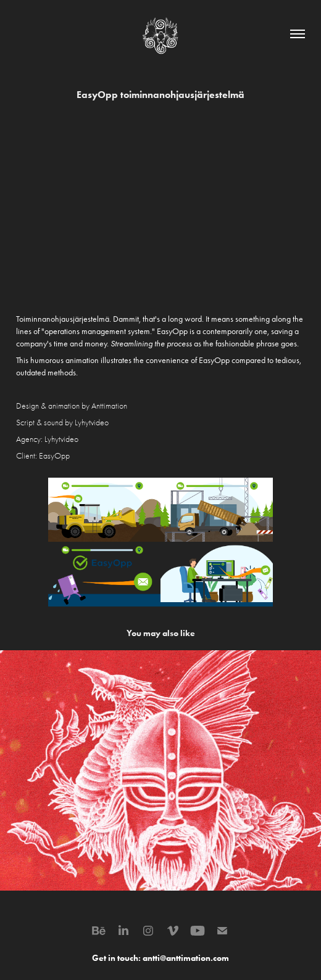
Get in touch (115, 958)
